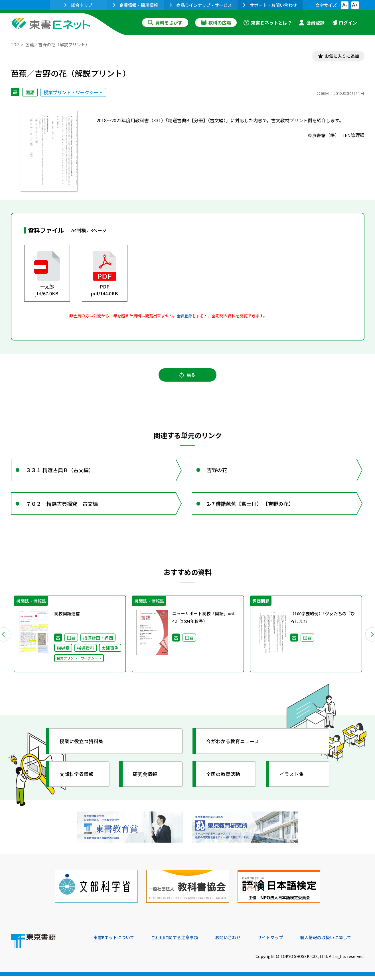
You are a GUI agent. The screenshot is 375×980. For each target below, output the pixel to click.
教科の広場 (216, 23)
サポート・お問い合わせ (270, 5)
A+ (355, 5)
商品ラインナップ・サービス (201, 5)
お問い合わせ (235, 941)
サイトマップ (279, 941)
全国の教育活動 (225, 782)
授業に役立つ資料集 (84, 749)
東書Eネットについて (115, 941)
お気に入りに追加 (340, 57)
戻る (188, 377)
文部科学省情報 (79, 782)
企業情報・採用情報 (135, 5)
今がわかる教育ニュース (235, 749)
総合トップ (78, 5)
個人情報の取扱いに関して (337, 941)
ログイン (344, 23)
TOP (15, 44)
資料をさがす (165, 23)
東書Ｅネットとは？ (268, 23)
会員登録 (312, 23)
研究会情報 (147, 782)
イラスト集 (293, 782)
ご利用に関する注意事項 (179, 941)
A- (345, 5)
